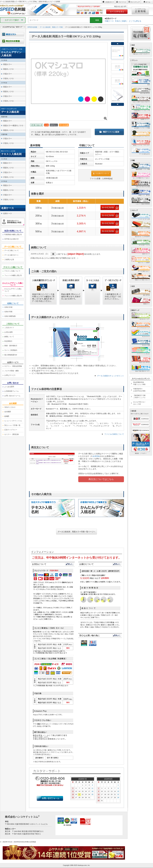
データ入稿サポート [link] (12, 255)
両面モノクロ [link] (8, 69)
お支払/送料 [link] (9, 332)
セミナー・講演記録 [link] (12, 434)
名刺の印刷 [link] (8, 312)
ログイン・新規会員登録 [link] (13, 366)
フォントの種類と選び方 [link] (13, 275)
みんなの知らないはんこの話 (139, 403)
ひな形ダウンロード (101, 173)
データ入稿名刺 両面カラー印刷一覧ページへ (76, 532)
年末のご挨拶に (121, 21)
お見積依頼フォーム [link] (12, 391)
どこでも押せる (135, 21)
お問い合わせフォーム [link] (12, 396)
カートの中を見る (117, 12)
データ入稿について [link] (12, 250)
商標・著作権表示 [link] (11, 346)
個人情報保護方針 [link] (11, 355)
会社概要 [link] (8, 412)
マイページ (122, 2)
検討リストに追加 (109, 132)
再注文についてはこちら (101, 479)
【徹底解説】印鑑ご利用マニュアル (139, 396)
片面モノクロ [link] (8, 78)
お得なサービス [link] (10, 375)
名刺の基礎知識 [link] (10, 316)
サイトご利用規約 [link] (11, 350)
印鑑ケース (109, 21)
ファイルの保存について (114, 434)
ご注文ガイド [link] (9, 328)
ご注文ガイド (109, 2)
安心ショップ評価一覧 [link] (12, 425)
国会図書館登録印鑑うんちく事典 (139, 383)
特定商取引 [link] (8, 341)
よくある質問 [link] (9, 387)
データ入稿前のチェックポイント (111, 376)
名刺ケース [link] (8, 213)
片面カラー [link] (8, 74)
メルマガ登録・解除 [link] (12, 371)
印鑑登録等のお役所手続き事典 (139, 390)
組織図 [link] (7, 416)
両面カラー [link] (8, 64)
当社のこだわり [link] (10, 407)
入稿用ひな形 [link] (9, 259)
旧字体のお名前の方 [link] (12, 239)
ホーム (148, 2)
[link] (13, 53)
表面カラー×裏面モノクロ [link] (13, 126)
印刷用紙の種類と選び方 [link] (13, 235)
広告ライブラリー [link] (11, 430)
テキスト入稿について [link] (12, 271)
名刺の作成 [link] (8, 307)
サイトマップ (135, 2)
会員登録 (96, 456)
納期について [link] (9, 337)
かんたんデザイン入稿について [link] (13, 290)
